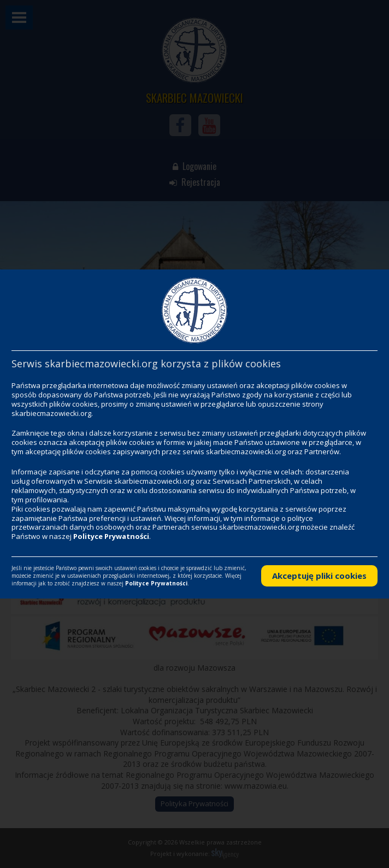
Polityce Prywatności (111, 536)
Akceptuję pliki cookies (319, 576)
